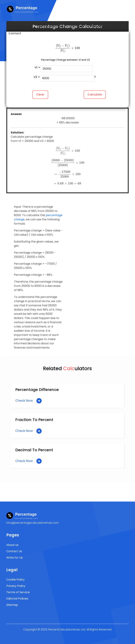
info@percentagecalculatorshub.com (33, 523)
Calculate (95, 95)
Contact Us (14, 551)
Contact (15, 33)
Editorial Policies (17, 599)
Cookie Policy (15, 580)
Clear (40, 95)
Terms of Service (18, 592)
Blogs (117, 26)
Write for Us (15, 558)
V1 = (64, 69)
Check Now (28, 401)
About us (12, 545)
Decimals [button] (99, 26)
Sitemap (12, 605)
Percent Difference (51, 26)
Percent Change (21, 26)
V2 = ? (65, 78)
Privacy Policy (16, 586)
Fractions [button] (77, 26)
